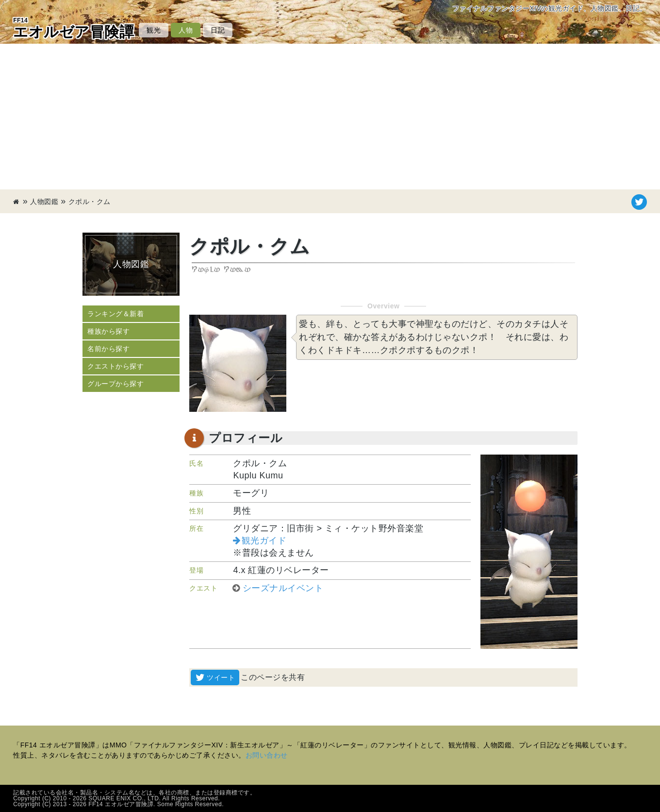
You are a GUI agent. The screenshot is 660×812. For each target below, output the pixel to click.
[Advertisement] (330, 117)
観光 (154, 30)
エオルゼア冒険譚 (74, 28)
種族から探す (108, 331)
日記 (218, 30)
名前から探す (108, 349)
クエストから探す (115, 366)
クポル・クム (90, 202)
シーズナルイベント (283, 588)
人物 (186, 30)
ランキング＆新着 (115, 314)
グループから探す (115, 384)
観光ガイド (264, 541)
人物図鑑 (44, 202)
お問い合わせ (267, 755)
